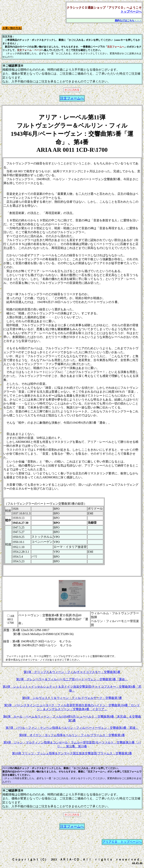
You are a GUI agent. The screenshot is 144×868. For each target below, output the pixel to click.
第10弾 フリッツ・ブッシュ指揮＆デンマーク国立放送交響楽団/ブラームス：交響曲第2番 (72, 753)
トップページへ (131, 12)
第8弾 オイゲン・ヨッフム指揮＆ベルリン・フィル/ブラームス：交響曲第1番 (72, 735)
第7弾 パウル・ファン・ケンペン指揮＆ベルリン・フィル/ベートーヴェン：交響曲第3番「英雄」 (72, 728)
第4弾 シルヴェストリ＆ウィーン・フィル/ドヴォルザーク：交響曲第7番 (72, 698)
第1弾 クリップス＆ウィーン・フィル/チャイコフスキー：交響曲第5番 (72, 672)
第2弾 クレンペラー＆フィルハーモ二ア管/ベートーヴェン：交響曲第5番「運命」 (72, 679)
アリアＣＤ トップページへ (122, 842)
